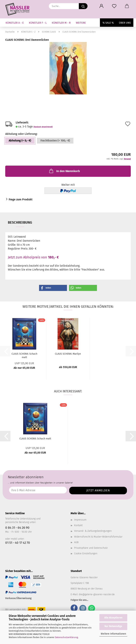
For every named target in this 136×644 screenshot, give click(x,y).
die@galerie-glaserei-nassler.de (97, 594)
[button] (101, 6)
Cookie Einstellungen (86, 554)
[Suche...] (83, 6)
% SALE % (108, 23)
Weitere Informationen (113, 634)
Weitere (81, 23)
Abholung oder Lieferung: (21, 134)
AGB (76, 542)
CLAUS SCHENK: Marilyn (68, 354)
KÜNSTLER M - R (61, 23)
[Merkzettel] (114, 6)
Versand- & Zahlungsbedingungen (93, 531)
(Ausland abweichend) (43, 127)
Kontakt (78, 525)
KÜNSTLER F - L (38, 23)
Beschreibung (20, 222)
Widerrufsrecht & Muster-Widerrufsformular (98, 537)
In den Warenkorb (64, 171)
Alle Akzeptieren (113, 618)
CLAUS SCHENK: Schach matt (24, 356)
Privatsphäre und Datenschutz (91, 548)
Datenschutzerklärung (66, 637)
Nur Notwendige (113, 626)
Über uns (125, 23)
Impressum (80, 520)
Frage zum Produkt (21, 199)
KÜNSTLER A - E (15, 23)
